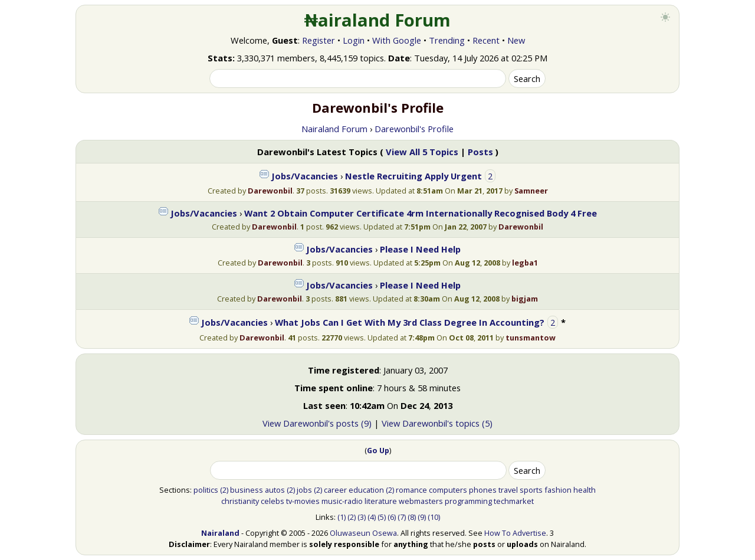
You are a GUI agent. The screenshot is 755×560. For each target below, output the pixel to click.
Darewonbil (270, 191)
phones (483, 490)
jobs (304, 490)
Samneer (531, 191)
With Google (397, 40)
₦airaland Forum (378, 20)
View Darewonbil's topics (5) (437, 423)
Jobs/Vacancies (305, 176)
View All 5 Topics (422, 152)
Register (319, 40)
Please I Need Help (420, 249)
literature (381, 501)
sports (531, 490)
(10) (434, 517)
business (247, 490)
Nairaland (220, 533)
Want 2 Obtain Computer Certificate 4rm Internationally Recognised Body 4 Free (421, 213)
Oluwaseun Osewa (363, 533)
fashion (558, 490)
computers (448, 490)
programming (468, 501)
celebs (273, 501)
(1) (342, 517)
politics (206, 490)
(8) (412, 517)
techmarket (514, 501)
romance (411, 490)
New (516, 40)
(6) (392, 517)
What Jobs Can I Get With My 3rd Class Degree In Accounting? (410, 322)
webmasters (421, 501)
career (335, 490)
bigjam (525, 299)
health (585, 490)
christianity (240, 501)
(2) (224, 490)
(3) (362, 517)
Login (354, 40)
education (366, 490)
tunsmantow (531, 338)
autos (275, 490)
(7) (402, 517)
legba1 (525, 263)
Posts (480, 152)
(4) (372, 517)
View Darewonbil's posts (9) (317, 423)
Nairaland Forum (334, 129)
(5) (382, 517)
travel (508, 490)
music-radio (342, 501)
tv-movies (303, 501)
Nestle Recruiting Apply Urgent (415, 176)
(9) (422, 517)
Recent (486, 40)
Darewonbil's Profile (414, 129)
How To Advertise (515, 533)
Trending (447, 40)
